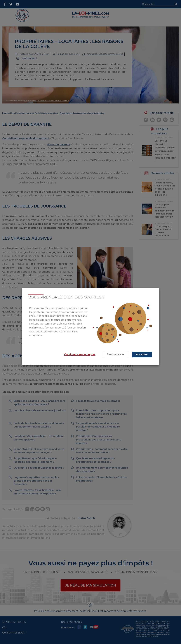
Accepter (142, 354)
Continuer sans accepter (80, 354)
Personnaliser (116, 354)
